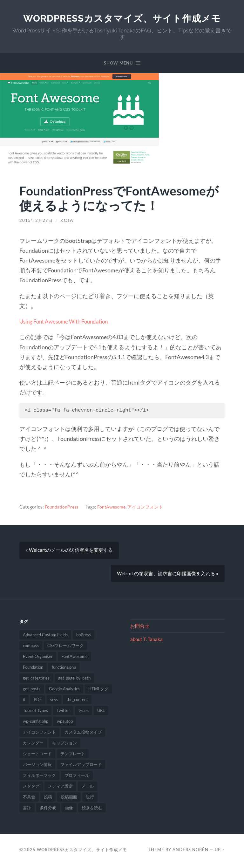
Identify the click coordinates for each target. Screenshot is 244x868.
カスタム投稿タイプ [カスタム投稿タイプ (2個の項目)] (83, 734)
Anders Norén (190, 852)
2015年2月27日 (37, 220)
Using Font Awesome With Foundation (67, 321)
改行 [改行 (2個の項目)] (90, 799)
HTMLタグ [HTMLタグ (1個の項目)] (98, 691)
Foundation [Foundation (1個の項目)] (33, 669)
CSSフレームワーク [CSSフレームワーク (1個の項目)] (65, 648)
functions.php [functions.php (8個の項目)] (64, 669)
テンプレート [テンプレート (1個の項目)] (73, 756)
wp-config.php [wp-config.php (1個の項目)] (36, 723)
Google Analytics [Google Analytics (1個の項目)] (64, 691)
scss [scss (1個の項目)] (54, 702)
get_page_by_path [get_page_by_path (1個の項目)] (74, 680)
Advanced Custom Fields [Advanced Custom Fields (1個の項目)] (45, 637)
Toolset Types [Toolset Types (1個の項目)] (35, 713)
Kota (68, 220)
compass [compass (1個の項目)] (31, 648)
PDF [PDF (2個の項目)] (38, 702)
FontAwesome (114, 507)
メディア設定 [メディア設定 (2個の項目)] (60, 788)
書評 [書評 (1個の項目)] (27, 810)
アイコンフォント (149, 507)
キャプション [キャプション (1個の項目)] (64, 745)
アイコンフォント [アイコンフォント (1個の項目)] (39, 734)
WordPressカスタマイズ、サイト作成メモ (122, 18)
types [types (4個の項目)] (84, 713)
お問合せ (140, 628)
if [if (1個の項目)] (24, 702)
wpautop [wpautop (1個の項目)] (65, 723)
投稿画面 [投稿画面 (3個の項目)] (69, 799)
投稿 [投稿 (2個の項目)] (48, 799)
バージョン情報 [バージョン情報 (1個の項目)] (37, 767)
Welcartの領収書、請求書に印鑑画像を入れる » (168, 575)
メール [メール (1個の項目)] (88, 788)
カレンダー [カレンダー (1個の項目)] (33, 745)
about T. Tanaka (146, 641)
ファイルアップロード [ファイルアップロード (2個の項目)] (81, 767)
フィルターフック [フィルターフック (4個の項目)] (39, 777)
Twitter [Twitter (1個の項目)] (63, 713)
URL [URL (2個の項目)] (101, 713)
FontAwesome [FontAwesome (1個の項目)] (75, 659)
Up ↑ (220, 852)
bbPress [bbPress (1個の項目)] (84, 637)
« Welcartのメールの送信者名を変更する (69, 550)
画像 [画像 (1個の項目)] (69, 810)
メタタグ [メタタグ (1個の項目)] (31, 788)
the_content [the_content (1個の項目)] (77, 702)
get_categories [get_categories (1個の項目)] (36, 680)
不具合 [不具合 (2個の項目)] (29, 799)
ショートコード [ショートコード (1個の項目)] (37, 756)
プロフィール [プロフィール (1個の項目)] (77, 777)
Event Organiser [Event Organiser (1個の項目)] (38, 659)
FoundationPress (62, 507)
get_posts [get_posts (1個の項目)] (32, 691)
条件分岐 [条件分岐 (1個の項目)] (48, 810)
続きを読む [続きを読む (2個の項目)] (92, 810)
